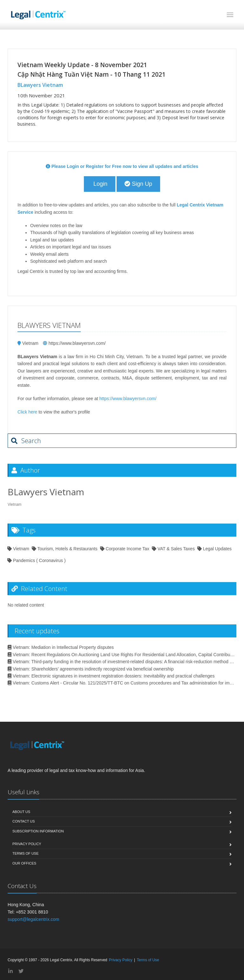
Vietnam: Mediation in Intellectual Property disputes (61, 647)
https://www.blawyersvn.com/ (77, 343)
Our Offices (24, 863)
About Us (21, 812)
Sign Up (138, 184)
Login (100, 184)
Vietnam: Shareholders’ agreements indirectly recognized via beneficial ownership (91, 669)
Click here (27, 412)
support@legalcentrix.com (33, 919)
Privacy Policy (27, 844)
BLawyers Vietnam (40, 85)
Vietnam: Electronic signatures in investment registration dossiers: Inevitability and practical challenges (111, 676)
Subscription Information (38, 831)
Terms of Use (26, 853)
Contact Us (24, 821)
